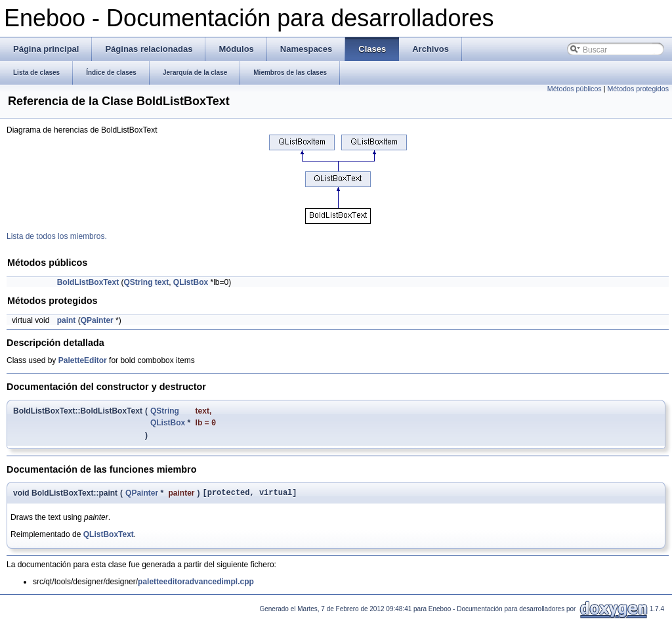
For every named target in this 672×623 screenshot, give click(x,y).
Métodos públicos (575, 89)
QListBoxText (109, 538)
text (162, 282)
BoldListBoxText (88, 282)
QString (138, 282)
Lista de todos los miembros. (57, 236)
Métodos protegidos (638, 89)
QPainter (97, 320)
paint (67, 320)
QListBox (191, 282)
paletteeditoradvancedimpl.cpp (196, 585)
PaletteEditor (83, 360)
